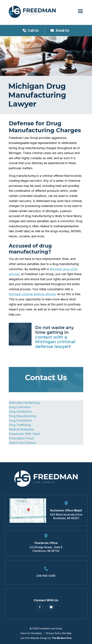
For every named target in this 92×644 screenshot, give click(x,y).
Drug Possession (20, 420)
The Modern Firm (62, 638)
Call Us (33, 31)
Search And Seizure (22, 443)
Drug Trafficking (20, 425)
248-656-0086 (46, 576)
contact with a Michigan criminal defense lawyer (55, 342)
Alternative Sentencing (24, 403)
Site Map (67, 633)
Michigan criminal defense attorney (33, 294)
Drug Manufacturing (22, 416)
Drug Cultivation (20, 407)
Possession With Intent (24, 434)
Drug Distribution (20, 412)
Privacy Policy (54, 633)
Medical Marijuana (21, 429)
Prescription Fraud (21, 438)
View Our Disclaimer (31, 633)
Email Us (62, 31)
